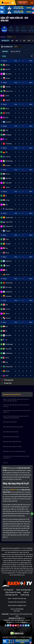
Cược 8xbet (23, 3)
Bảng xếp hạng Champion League (12, 446)
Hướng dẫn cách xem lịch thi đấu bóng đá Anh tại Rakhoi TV (17, 411)
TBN (17, 41)
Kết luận (5, 463)
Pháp (29, 41)
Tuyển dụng (25, 595)
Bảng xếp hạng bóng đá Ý (10, 422)
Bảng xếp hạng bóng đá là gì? (12, 394)
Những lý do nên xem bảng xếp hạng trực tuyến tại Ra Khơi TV (16, 457)
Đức (24, 41)
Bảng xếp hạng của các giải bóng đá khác (14, 451)
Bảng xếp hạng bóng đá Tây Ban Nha (13, 427)
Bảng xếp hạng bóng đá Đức (11, 432)
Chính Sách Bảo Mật (23, 590)
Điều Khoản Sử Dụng (13, 592)
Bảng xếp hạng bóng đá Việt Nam (12, 442)
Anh (12, 41)
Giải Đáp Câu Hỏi (11, 595)
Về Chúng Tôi (8, 590)
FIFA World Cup (5, 41)
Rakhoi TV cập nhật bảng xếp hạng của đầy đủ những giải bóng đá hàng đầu (16, 417)
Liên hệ (26, 592)
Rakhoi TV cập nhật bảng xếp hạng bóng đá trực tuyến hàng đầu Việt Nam (16, 400)
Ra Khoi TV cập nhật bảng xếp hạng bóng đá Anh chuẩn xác (16, 406)
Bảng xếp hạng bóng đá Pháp (11, 437)
